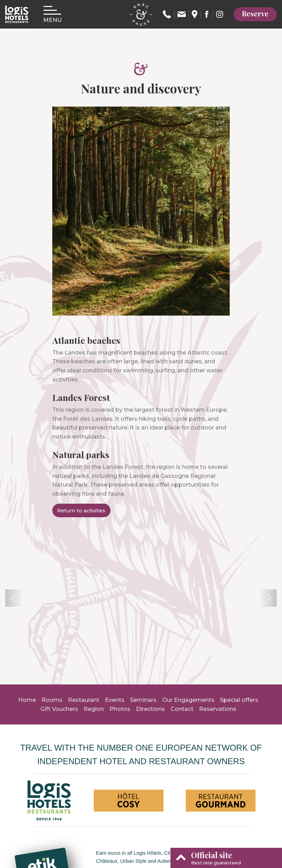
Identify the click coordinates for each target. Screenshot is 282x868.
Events (115, 700)
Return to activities (81, 511)
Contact (182, 709)
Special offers (239, 700)
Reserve (255, 13)
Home (27, 700)
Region (94, 709)
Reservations (218, 709)
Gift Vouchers (59, 709)
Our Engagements (188, 700)
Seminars (143, 700)
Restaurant (84, 700)
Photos (120, 709)
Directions (150, 709)
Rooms (52, 700)
